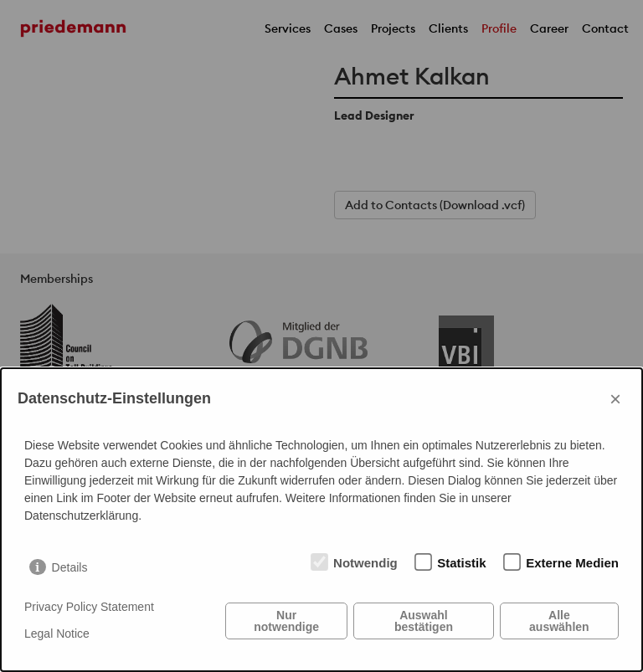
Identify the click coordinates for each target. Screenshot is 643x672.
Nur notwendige (286, 621)
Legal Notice (57, 634)
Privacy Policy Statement (89, 607)
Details (70, 567)
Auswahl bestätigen (424, 621)
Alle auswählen (559, 621)
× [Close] (615, 399)
